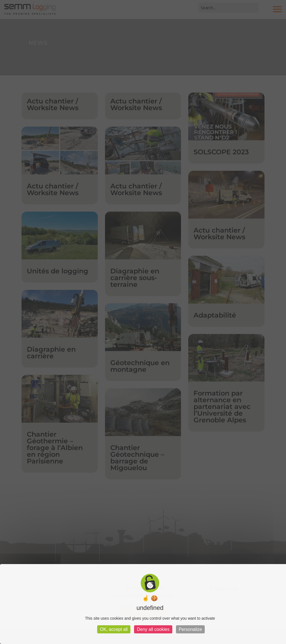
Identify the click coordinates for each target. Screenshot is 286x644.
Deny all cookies (153, 629)
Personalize (190, 629)
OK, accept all (114, 629)
